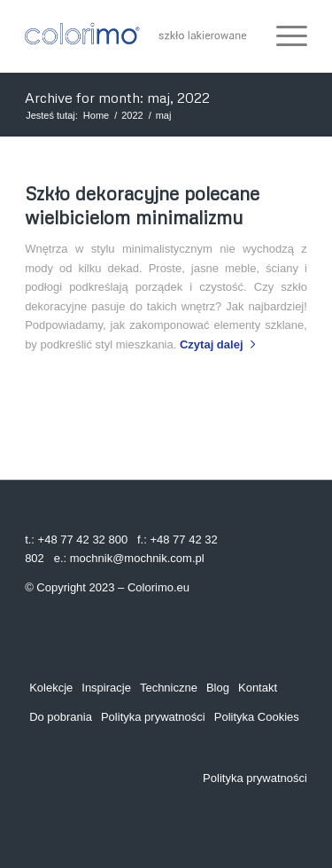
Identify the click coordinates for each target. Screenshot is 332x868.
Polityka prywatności (153, 717)
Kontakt (258, 688)
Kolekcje (51, 688)
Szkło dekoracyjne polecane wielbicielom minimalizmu (142, 205)
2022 (132, 115)
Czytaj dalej (221, 344)
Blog (218, 688)
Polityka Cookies (257, 717)
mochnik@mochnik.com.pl (137, 558)
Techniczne (169, 688)
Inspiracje (106, 688)
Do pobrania (61, 717)
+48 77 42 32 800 (83, 540)
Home (96, 115)
